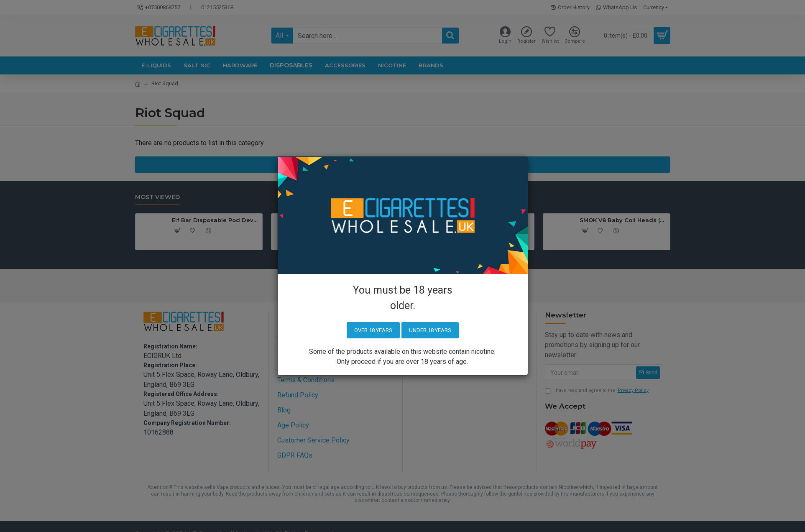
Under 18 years (430, 330)
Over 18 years (373, 330)
